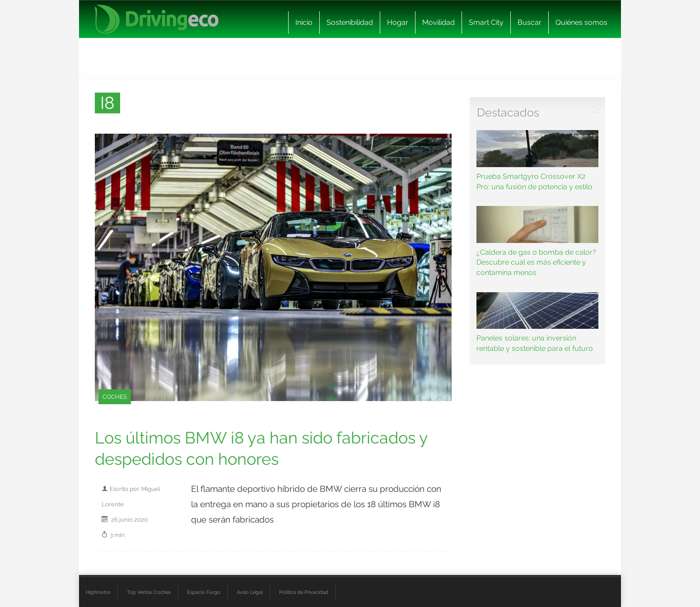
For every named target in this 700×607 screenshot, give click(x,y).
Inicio (304, 22)
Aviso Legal (250, 592)
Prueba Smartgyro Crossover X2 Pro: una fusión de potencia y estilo (538, 160)
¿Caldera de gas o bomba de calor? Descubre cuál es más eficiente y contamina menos (538, 241)
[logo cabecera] (156, 19)
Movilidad (439, 22)
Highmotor (98, 592)
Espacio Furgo (204, 592)
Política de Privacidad (304, 592)
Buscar (530, 22)
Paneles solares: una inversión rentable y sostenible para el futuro (538, 322)
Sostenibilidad (350, 22)
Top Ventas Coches (149, 592)
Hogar (398, 22)
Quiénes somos (581, 22)
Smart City (486, 22)
